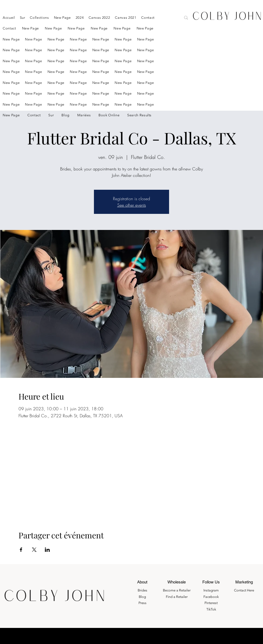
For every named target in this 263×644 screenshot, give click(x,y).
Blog (142, 597)
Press (143, 603)
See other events (132, 205)
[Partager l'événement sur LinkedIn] (47, 550)
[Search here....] (157, 18)
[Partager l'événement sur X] (34, 550)
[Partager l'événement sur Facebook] (21, 550)
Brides (143, 590)
